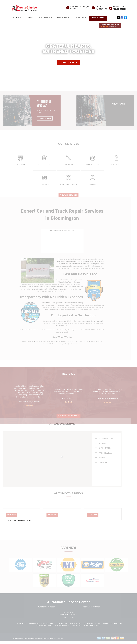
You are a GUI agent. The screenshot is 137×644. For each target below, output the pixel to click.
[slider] (105, 26)
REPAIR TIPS (62, 18)
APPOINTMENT (98, 18)
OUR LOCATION (68, 63)
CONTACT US (79, 18)
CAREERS (31, 18)
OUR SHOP (15, 18)
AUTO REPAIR (44, 18)
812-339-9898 (101, 9)
